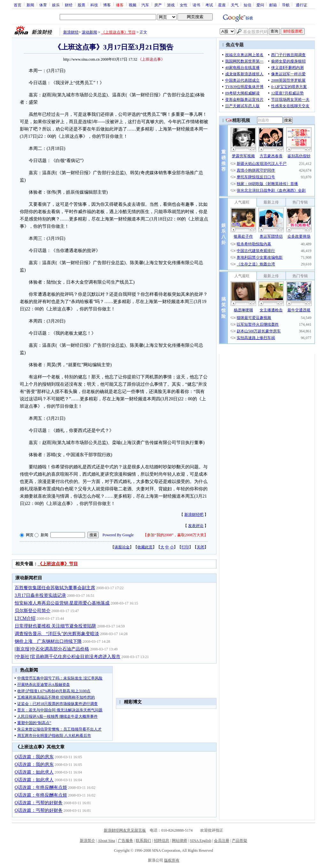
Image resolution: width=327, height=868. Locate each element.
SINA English (200, 841)
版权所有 (172, 860)
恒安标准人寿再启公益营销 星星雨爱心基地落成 (62, 603)
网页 (30, 535)
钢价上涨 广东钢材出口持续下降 (48, 641)
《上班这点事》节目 (118, 32)
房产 (158, 5)
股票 (81, 5)
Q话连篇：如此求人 (34, 772)
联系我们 (143, 841)
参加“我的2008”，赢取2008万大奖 (175, 535)
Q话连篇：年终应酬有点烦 (41, 787)
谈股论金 (122, 547)
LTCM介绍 (25, 618)
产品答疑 (240, 841)
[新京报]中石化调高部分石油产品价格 (52, 649)
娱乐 (56, 5)
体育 (43, 5)
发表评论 (196, 526)
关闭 (201, 547)
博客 (107, 5)
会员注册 (222, 841)
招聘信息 (162, 841)
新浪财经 (71, 32)
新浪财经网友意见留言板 (125, 830)
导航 (286, 5)
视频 (133, 5)
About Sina (106, 841)
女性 (184, 5)
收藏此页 (145, 547)
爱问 (260, 5)
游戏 (171, 5)
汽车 (145, 5)
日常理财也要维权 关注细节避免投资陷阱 (56, 626)
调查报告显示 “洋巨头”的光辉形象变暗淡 (57, 634)
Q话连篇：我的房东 (34, 757)
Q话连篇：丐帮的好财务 (39, 803)
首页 (18, 5)
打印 (185, 547)
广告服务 (125, 841)
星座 (222, 5)
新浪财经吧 (194, 515)
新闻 (30, 5)
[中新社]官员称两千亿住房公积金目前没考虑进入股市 (68, 657)
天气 (235, 5)
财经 (69, 5)
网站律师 (179, 841)
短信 (247, 5)
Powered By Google (118, 535)
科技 (94, 5)
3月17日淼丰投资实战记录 (40, 595)
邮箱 (273, 5)
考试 (209, 5)
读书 (196, 5)
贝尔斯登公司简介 (33, 611)
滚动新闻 (89, 32)
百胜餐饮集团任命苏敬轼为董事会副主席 (55, 588)
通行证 (301, 5)
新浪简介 (87, 841)
